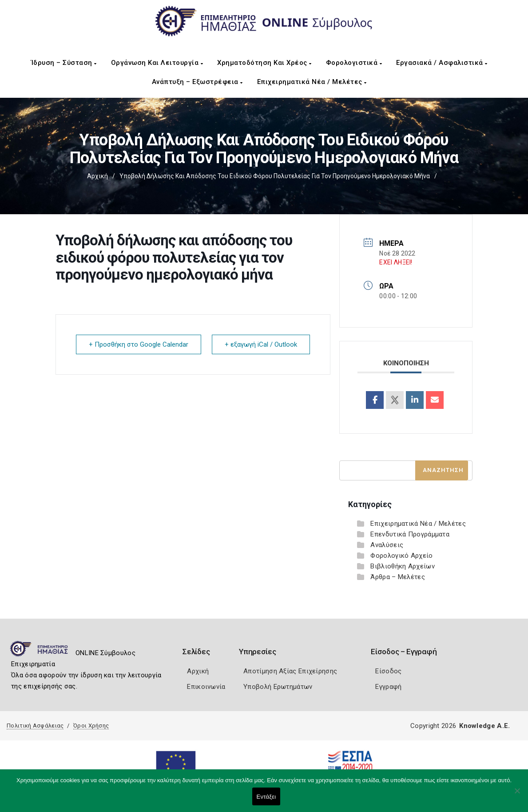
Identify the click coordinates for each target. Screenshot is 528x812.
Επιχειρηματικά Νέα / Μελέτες (312, 82)
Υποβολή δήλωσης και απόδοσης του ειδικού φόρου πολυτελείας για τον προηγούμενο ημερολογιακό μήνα (275, 176)
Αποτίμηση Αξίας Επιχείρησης (290, 671)
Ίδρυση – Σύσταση (64, 63)
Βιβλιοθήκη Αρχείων (402, 566)
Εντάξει (266, 797)
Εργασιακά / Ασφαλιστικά (442, 63)
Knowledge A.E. (484, 726)
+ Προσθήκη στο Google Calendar (139, 344)
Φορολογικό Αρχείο (401, 556)
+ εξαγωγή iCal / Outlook (261, 344)
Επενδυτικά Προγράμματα (410, 534)
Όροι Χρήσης (91, 726)
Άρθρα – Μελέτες (398, 577)
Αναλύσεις (387, 545)
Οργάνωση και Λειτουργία (157, 63)
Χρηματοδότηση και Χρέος (264, 63)
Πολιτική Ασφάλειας (35, 726)
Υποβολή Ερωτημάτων (278, 687)
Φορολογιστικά (354, 63)
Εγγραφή (388, 687)
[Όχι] (517, 795)
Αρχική (97, 176)
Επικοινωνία (206, 687)
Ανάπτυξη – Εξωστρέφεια (197, 82)
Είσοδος (388, 671)
